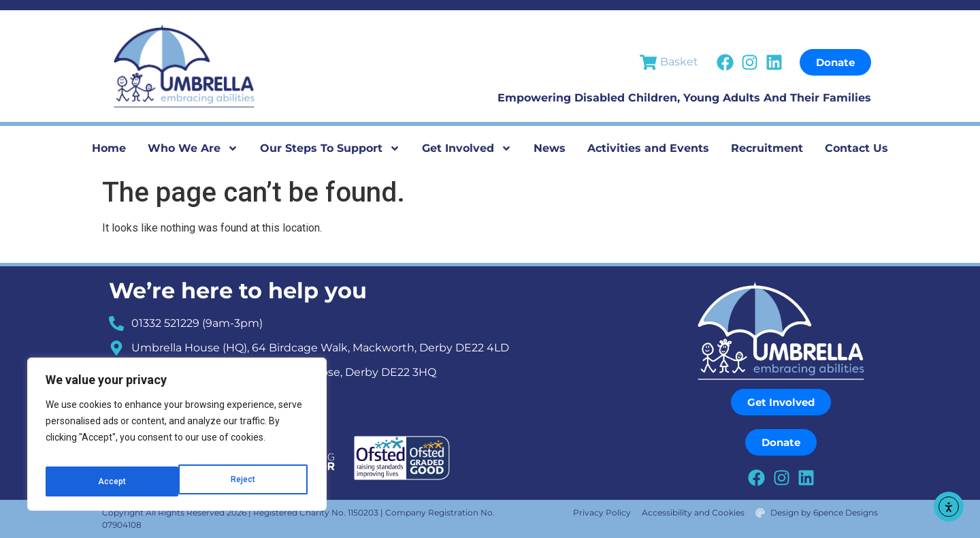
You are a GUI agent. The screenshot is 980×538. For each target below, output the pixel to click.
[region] (177, 439)
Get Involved (467, 148)
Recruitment (767, 148)
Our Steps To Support (330, 148)
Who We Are (193, 148)
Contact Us (856, 148)
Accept (243, 481)
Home (109, 148)
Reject (109, 481)
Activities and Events (648, 148)
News (550, 148)
